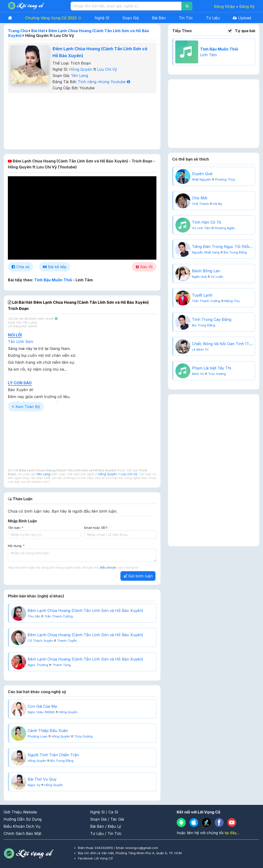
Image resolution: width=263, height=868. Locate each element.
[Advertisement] (82, 121)
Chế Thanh (200, 204)
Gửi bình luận (138, 576)
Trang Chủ (18, 31)
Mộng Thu (232, 301)
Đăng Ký (247, 6)
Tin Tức (186, 18)
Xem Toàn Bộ (26, 407)
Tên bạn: (16, 528)
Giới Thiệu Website (20, 812)
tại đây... (232, 833)
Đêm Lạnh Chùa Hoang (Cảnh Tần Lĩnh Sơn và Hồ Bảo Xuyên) (85, 611)
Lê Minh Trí (200, 349)
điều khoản (109, 567)
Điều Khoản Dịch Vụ (22, 826)
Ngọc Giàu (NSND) (41, 712)
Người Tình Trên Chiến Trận (53, 755)
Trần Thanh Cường (59, 616)
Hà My (218, 204)
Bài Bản (159, 18)
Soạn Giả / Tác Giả (107, 819)
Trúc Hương (217, 374)
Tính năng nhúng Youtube (104, 82)
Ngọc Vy (34, 785)
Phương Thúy (225, 179)
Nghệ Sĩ (102, 18)
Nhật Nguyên (201, 179)
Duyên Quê (202, 174)
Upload (242, 18)
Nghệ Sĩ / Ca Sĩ (104, 812)
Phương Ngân (225, 228)
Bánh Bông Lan (206, 271)
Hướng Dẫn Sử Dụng (23, 819)
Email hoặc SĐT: (96, 528)
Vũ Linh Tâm (201, 228)
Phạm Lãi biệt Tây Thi (211, 368)
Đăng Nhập (224, 6)
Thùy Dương (83, 736)
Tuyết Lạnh (202, 295)
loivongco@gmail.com (142, 848)
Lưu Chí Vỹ (107, 69)
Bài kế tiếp (55, 267)
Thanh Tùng (61, 665)
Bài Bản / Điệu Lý (106, 826)
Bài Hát (38, 31)
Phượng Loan (38, 736)
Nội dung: (16, 546)
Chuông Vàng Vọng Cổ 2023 (53, 18)
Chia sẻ (21, 267)
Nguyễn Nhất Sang (206, 252)
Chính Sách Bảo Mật (22, 833)
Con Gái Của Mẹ (42, 706)
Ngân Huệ (199, 277)
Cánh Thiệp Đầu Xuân (48, 731)
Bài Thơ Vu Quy (42, 779)
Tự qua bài (245, 31)
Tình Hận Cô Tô (207, 222)
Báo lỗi (144, 267)
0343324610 (104, 848)
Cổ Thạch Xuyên (40, 641)
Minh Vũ (198, 374)
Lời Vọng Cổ (104, 858)
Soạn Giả (131, 18)
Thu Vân (34, 616)
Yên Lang (80, 76)
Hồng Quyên (81, 69)
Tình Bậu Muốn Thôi (53, 280)
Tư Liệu (213, 18)
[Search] (187, 6)
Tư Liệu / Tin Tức (106, 833)
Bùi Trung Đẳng (62, 761)
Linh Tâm (208, 55)
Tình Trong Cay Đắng (212, 319)
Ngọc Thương (38, 665)
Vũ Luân (217, 277)
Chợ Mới (200, 198)
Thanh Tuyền (67, 641)
